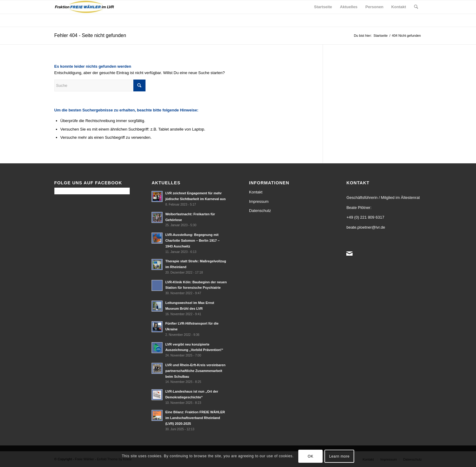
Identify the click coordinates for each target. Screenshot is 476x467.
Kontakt (256, 192)
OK (311, 456)
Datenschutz (260, 211)
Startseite (381, 36)
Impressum (259, 201)
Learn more (339, 456)
